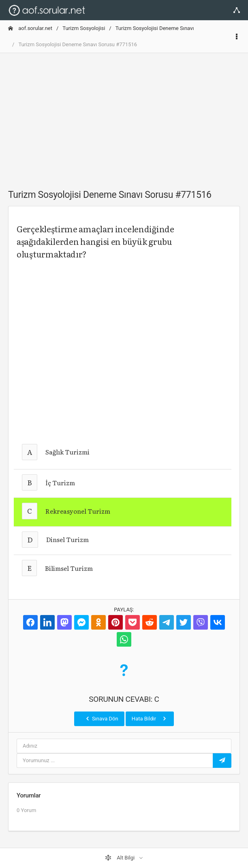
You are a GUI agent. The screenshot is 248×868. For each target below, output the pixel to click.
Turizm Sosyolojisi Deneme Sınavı (155, 28)
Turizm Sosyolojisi (84, 28)
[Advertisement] (124, 116)
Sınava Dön (101, 718)
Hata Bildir (150, 718)
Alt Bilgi (120, 858)
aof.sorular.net (30, 28)
